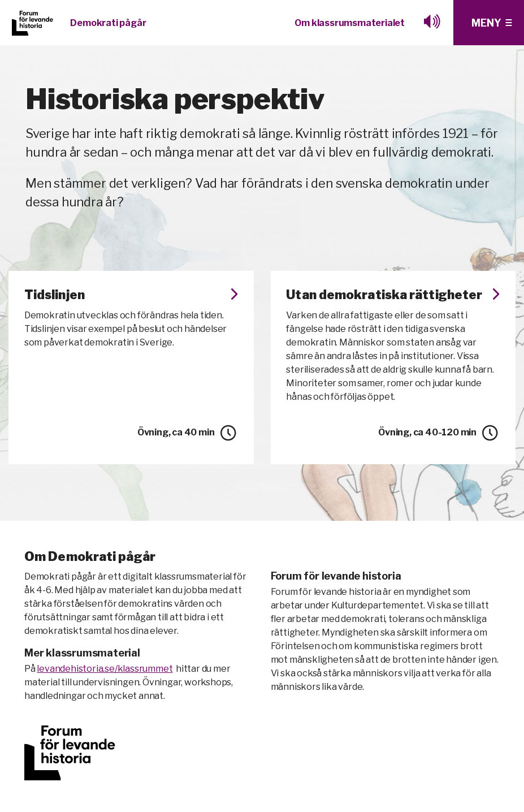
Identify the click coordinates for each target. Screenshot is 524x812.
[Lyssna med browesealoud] (432, 23)
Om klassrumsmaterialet (350, 23)
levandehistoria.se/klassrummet (105, 684)
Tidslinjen (131, 296)
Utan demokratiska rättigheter (393, 303)
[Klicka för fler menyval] (489, 23)
